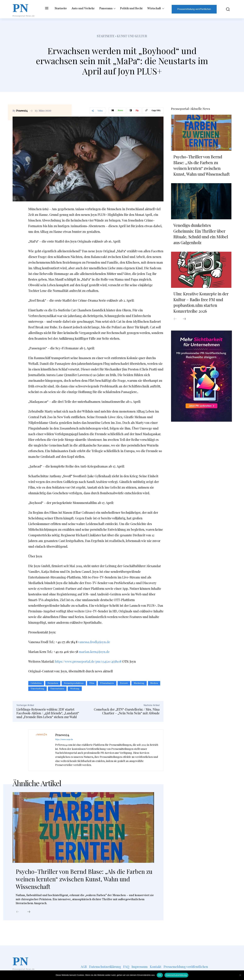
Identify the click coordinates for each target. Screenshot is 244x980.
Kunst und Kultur (132, 36)
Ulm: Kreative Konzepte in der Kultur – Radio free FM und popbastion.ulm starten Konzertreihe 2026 (201, 302)
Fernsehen (53, 683)
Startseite (106, 36)
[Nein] (240, 975)
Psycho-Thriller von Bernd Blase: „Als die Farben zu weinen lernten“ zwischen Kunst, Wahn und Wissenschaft (77, 879)
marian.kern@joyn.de (94, 652)
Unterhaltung (37, 689)
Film (92, 683)
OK (160, 975)
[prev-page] (18, 912)
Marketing (139, 683)
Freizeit (124, 683)
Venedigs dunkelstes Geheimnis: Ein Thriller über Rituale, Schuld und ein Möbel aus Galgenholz (201, 234)
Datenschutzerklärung (176, 975)
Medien (154, 683)
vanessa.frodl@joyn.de (94, 642)
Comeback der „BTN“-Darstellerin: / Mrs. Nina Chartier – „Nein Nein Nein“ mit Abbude (127, 711)
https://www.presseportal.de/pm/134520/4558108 (88, 661)
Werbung (75, 689)
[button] (226, 9)
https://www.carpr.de (64, 739)
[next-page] (29, 912)
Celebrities (36, 683)
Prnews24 (22, 111)
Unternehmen (57, 689)
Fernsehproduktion (74, 683)
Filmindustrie (107, 683)
